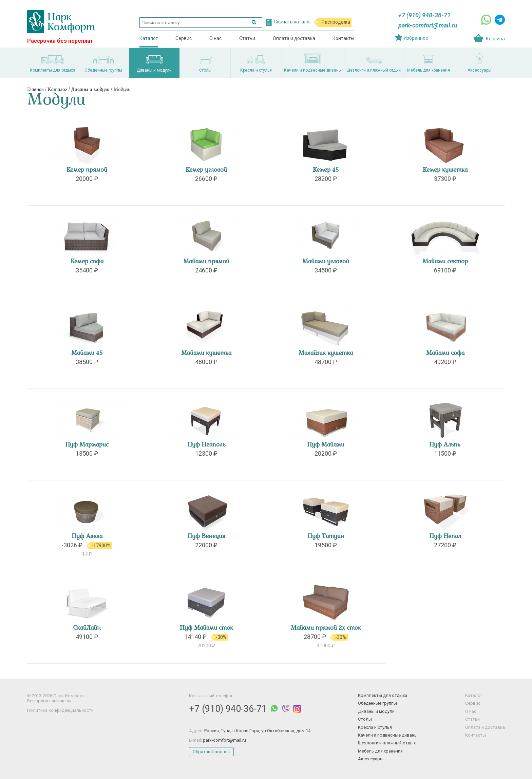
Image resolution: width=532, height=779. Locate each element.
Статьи (247, 38)
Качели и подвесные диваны (388, 735)
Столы (365, 719)
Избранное (416, 38)
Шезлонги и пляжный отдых (387, 743)
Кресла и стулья (375, 727)
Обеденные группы (377, 703)
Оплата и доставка (294, 38)
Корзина (495, 39)
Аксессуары (371, 759)
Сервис (184, 38)
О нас (215, 38)
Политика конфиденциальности (60, 710)
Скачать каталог (293, 22)
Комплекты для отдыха (383, 695)
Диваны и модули (90, 90)
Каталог (149, 38)
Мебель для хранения (380, 751)
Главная (35, 90)
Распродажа (336, 22)
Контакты (343, 38)
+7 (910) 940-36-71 (424, 15)
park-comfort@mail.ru (428, 25)
